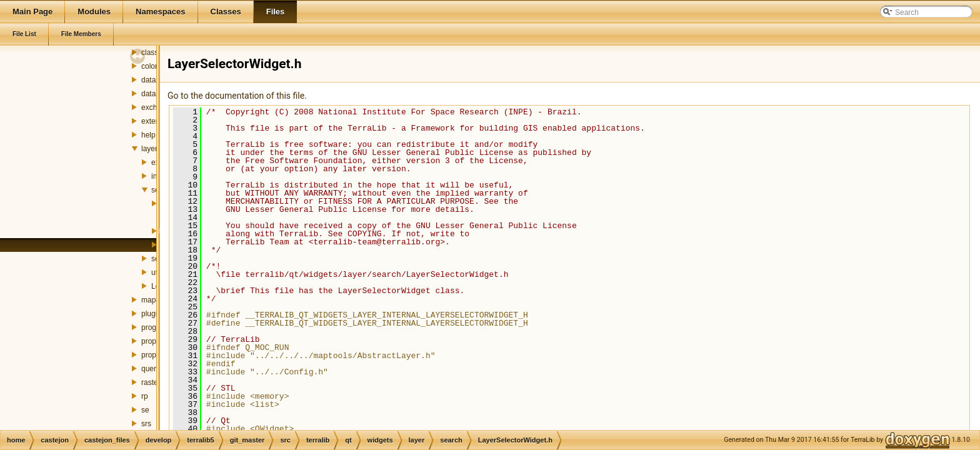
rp (145, 396)
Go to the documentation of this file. (237, 96)
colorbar (155, 66)
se (145, 410)
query (151, 369)
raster (151, 382)
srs (146, 424)
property (155, 341)
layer (149, 149)
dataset (153, 80)
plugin (151, 314)
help (148, 135)
